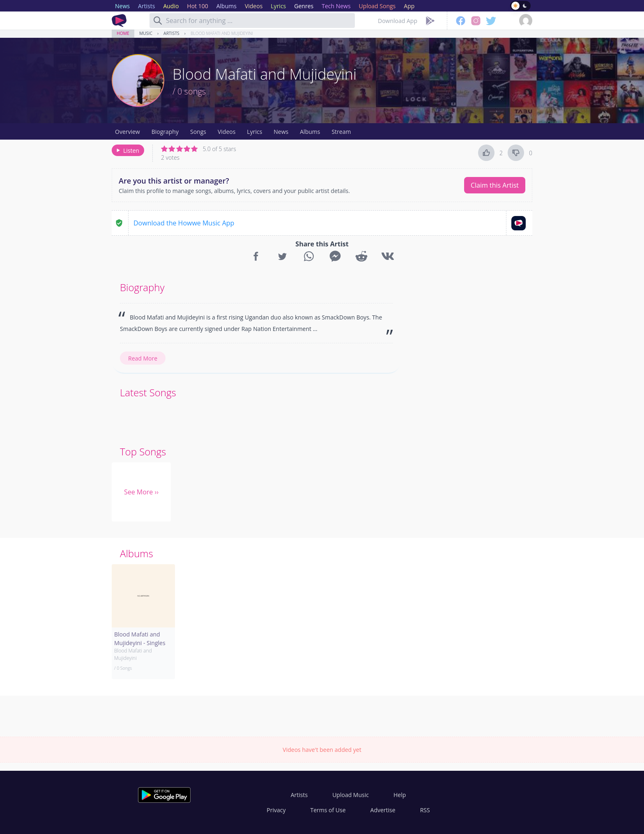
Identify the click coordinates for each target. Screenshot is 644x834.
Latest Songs (148, 392)
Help (400, 795)
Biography (165, 132)
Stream (341, 132)
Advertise (383, 810)
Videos (227, 132)
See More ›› (141, 492)
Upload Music (351, 795)
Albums (310, 132)
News (281, 132)
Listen (127, 150)
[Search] (158, 21)
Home (123, 33)
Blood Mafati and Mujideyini (222, 33)
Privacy (276, 810)
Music (146, 33)
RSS (425, 810)
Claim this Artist (495, 185)
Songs (198, 132)
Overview (128, 132)
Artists (171, 33)
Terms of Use (328, 810)
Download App (398, 21)
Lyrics (254, 132)
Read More (143, 358)
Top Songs (143, 451)
